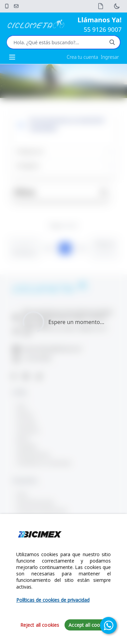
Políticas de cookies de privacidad (53, 600)
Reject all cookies (40, 625)
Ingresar (110, 57)
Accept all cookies (89, 625)
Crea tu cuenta (83, 57)
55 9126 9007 (103, 29)
